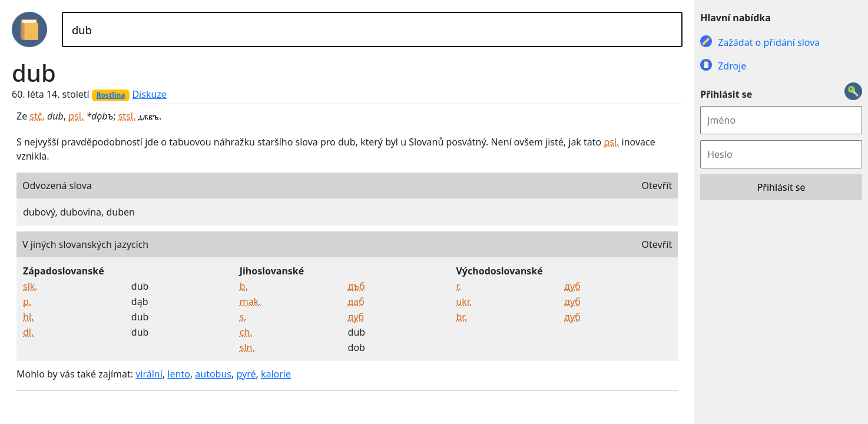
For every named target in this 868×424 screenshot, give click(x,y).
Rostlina (111, 95)
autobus (213, 374)
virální (149, 374)
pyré (246, 374)
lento (179, 374)
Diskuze (149, 94)
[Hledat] (372, 29)
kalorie (276, 374)
